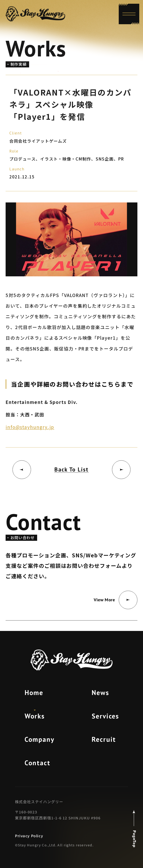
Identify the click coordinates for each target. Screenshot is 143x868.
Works (35, 716)
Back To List (71, 469)
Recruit (104, 739)
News (100, 692)
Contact (38, 763)
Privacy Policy (29, 836)
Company (40, 739)
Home (34, 692)
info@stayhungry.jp (30, 427)
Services (105, 716)
